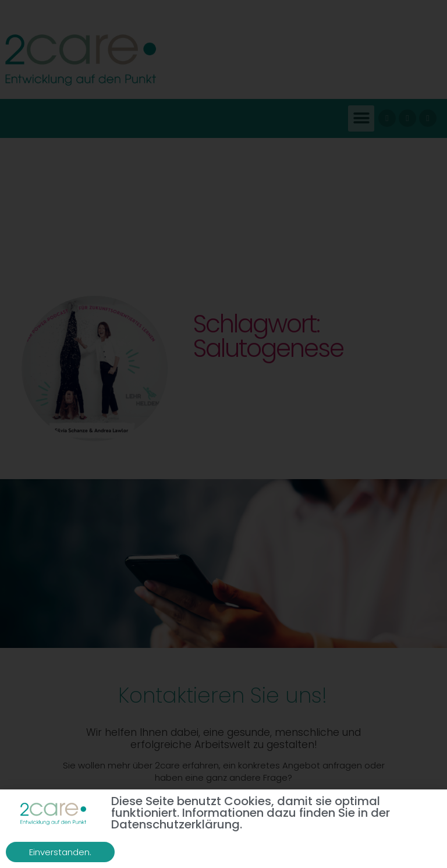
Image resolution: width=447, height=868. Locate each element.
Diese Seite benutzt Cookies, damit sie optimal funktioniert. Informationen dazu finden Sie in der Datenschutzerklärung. (251, 814)
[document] (223, 434)
